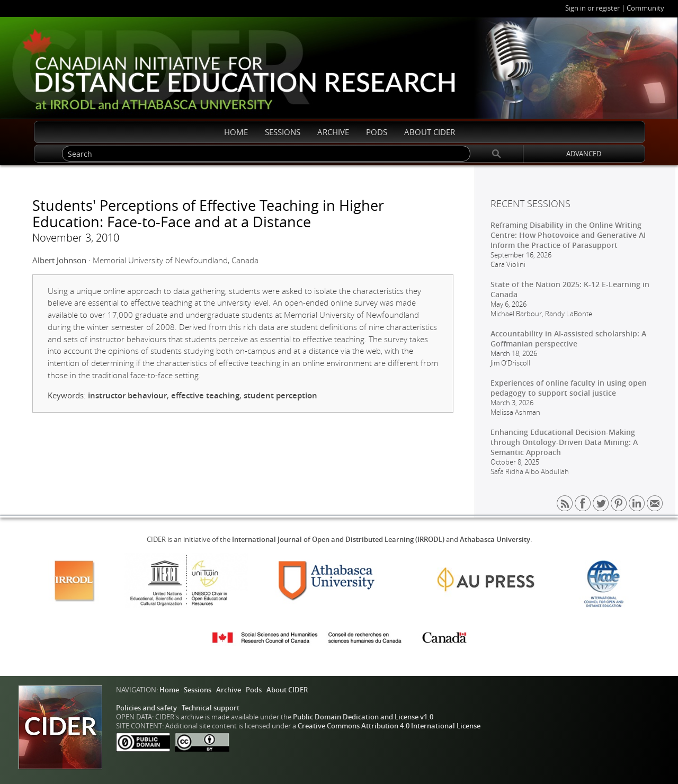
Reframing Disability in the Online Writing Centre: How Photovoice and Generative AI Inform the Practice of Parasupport (568, 235)
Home (169, 690)
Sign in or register (592, 8)
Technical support (211, 708)
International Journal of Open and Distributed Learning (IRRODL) (338, 540)
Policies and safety (146, 708)
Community (645, 8)
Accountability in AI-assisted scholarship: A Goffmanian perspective (568, 338)
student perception (280, 395)
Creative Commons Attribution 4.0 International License (389, 726)
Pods (254, 690)
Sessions (198, 690)
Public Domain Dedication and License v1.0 (363, 717)
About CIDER (287, 690)
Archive (229, 690)
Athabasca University (495, 540)
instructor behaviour (127, 395)
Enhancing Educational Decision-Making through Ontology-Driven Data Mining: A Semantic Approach (564, 442)
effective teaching (205, 395)
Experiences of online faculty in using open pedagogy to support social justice (569, 388)
